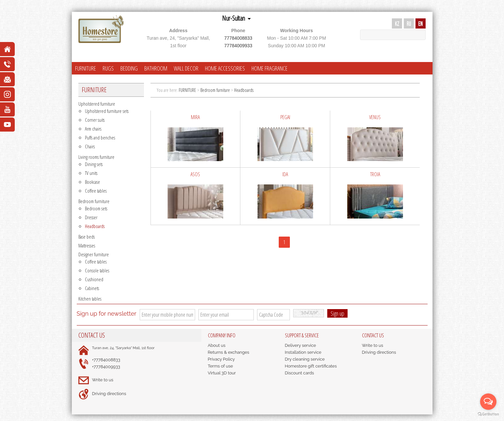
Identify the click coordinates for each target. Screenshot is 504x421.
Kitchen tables (90, 299)
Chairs (90, 146)
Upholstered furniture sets (107, 111)
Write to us (103, 380)
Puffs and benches (100, 137)
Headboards (95, 226)
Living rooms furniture (96, 157)
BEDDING (129, 68)
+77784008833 (106, 360)
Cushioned (94, 279)
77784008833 (238, 38)
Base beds (87, 237)
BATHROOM (156, 68)
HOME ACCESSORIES (225, 68)
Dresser (91, 217)
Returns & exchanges (229, 352)
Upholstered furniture (97, 104)
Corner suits (95, 120)
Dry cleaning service (305, 359)
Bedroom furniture (94, 201)
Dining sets (94, 164)
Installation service (303, 352)
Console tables (97, 270)
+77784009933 (106, 367)
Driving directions (109, 394)
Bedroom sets (96, 208)
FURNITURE (86, 68)
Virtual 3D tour (222, 373)
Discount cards (300, 373)
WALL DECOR (186, 68)
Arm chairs (93, 129)
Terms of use (221, 366)
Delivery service (301, 345)
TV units (91, 173)
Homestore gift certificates (311, 366)
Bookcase (92, 182)
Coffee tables (96, 191)
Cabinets (92, 288)
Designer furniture (94, 254)
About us (217, 345)
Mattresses (87, 245)
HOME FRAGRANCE (270, 68)
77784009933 (238, 46)
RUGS (108, 68)
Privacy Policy (222, 359)
